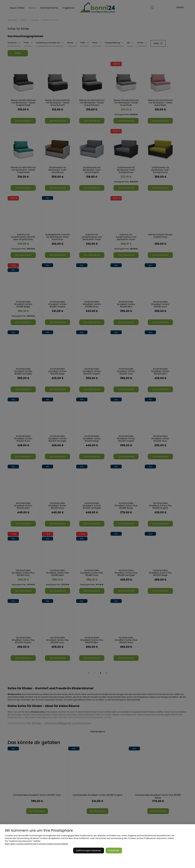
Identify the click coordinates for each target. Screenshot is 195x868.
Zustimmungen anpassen (89, 850)
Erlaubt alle (114, 850)
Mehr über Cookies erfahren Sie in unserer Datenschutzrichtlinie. (37, 844)
